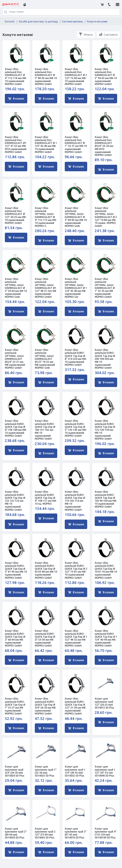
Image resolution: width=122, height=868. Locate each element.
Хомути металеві (97, 21)
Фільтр (86, 34)
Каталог (10, 21)
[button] (24, 5)
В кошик (16, 98)
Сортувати (108, 34)
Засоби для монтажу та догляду (38, 21)
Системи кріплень (72, 21)
